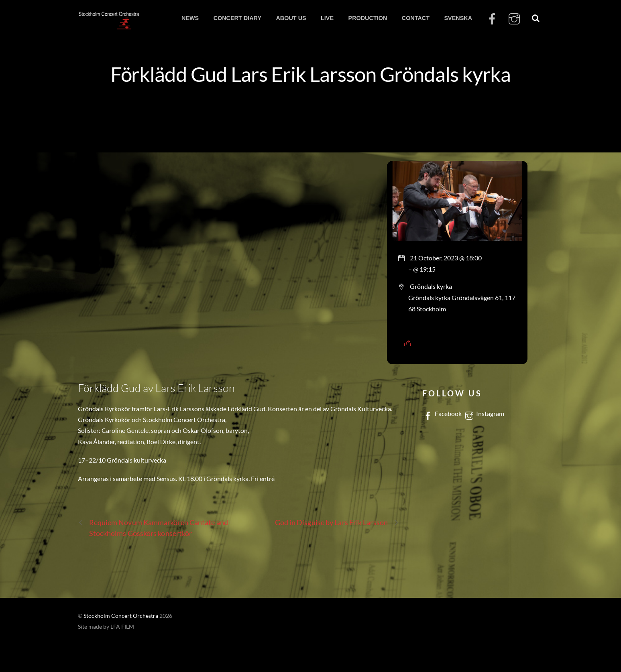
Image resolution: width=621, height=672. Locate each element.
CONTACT (416, 18)
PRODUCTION (368, 18)
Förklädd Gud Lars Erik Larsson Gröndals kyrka (311, 74)
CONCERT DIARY (237, 18)
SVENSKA (458, 18)
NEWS (190, 18)
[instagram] (514, 19)
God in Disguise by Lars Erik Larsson (337, 523)
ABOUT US (291, 18)
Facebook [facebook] (442, 413)
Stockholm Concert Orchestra (121, 616)
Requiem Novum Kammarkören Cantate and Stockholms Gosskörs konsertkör (153, 527)
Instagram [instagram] (484, 413)
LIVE (327, 18)
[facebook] (492, 19)
